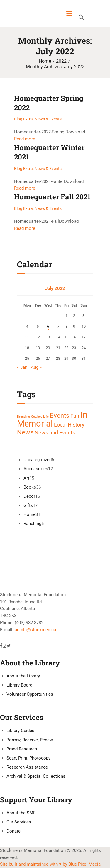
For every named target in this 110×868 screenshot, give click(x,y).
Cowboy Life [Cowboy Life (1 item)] (40, 417)
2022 (61, 61)
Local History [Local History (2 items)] (69, 425)
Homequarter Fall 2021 (52, 197)
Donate (13, 831)
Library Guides (20, 731)
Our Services (19, 822)
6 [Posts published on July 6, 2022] (48, 326)
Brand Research (22, 749)
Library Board (19, 685)
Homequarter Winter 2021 (49, 152)
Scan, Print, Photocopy (28, 758)
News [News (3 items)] (25, 432)
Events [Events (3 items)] (60, 415)
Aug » (36, 367)
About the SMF (21, 813)
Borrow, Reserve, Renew (30, 740)
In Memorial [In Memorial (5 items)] (52, 419)
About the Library (23, 676)
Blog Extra (23, 119)
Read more (25, 139)
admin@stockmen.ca (35, 630)
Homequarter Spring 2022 (49, 103)
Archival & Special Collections (36, 776)
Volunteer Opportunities (30, 694)
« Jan (22, 367)
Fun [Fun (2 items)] (75, 416)
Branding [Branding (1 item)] (23, 417)
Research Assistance (27, 767)
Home (45, 61)
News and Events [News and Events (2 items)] (55, 433)
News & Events (48, 119)
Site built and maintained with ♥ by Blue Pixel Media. (51, 864)
